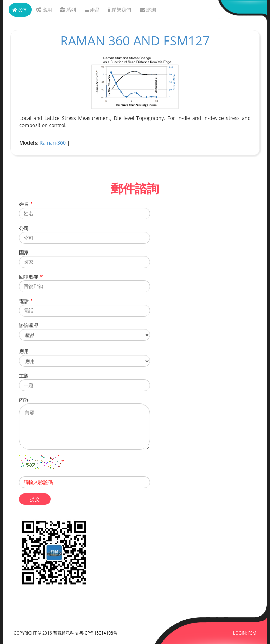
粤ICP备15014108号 (98, 633)
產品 (92, 10)
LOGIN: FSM (245, 633)
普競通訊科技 (66, 633)
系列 (68, 10)
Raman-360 (53, 143)
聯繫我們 (120, 10)
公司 (20, 10)
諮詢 (148, 10)
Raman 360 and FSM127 (135, 41)
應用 (44, 10)
